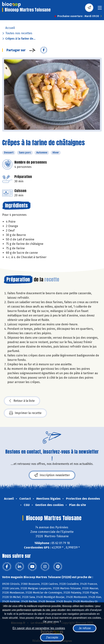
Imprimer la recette (25, 413)
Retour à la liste (22, 401)
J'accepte (52, 637)
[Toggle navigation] (100, 9)
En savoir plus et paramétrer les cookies (39, 628)
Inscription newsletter (52, 475)
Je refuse (85, 628)
